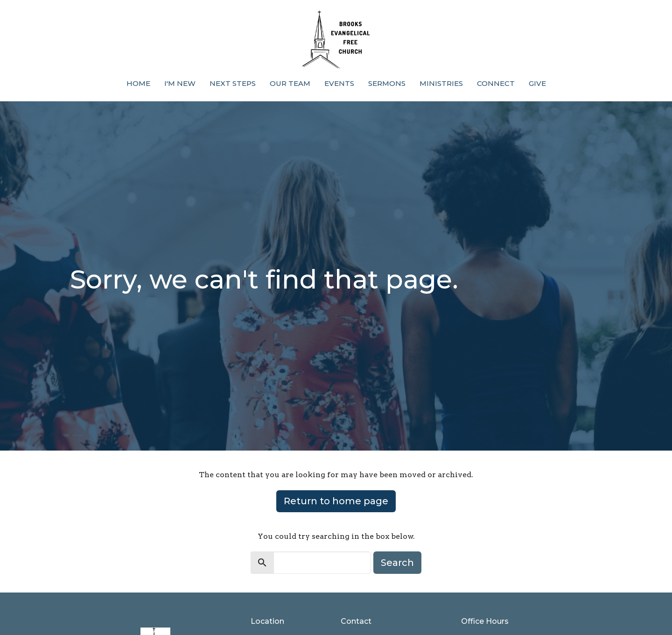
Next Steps (233, 83)
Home (138, 83)
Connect (496, 83)
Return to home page (336, 501)
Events (339, 83)
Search (397, 563)
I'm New (180, 83)
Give (537, 83)
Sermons (387, 83)
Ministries (441, 83)
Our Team (290, 83)
